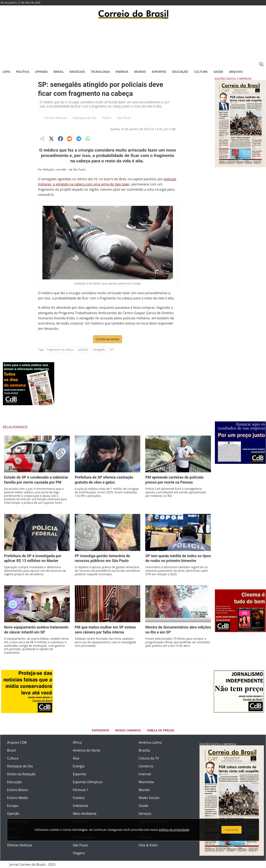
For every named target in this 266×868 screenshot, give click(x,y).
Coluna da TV (149, 758)
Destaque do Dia (85, 118)
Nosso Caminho (128, 730)
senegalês (99, 349)
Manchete (146, 782)
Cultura (201, 72)
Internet (145, 774)
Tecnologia (100, 72)
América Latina (150, 742)
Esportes (159, 72)
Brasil (59, 72)
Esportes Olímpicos (88, 782)
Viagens (79, 853)
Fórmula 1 (81, 790)
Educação (180, 72)
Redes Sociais (149, 798)
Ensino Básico (18, 790)
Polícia (107, 118)
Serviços (145, 814)
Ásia (76, 758)
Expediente (101, 730)
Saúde (218, 72)
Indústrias (81, 806)
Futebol (79, 798)
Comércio (146, 766)
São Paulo (124, 118)
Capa (6, 72)
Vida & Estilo (148, 845)
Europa (13, 806)
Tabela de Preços (160, 730)
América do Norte (87, 750)
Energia (122, 72)
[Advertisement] (133, 43)
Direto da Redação (21, 774)
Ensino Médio (18, 798)
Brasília (144, 750)
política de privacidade (174, 830)
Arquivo (236, 72)
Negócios (77, 72)
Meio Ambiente (85, 814)
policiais (83, 349)
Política (23, 72)
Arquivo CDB (17, 742)
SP (112, 349)
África (77, 742)
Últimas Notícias (56, 118)
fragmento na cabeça (60, 349)
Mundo (140, 72)
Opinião (41, 72)
